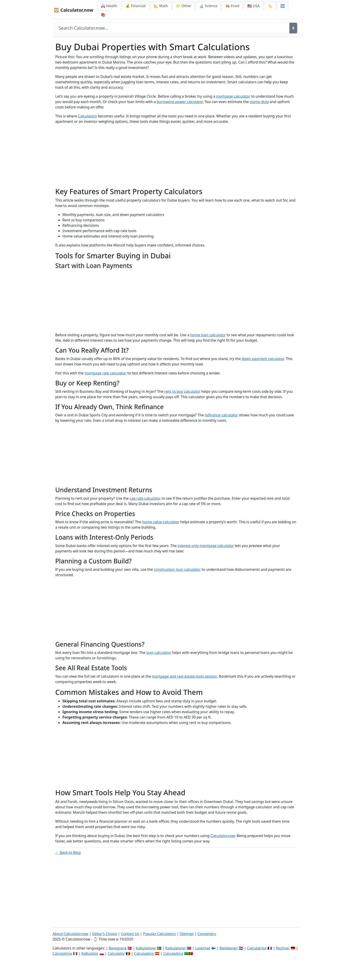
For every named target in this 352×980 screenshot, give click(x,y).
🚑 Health (109, 6)
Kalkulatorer (176, 948)
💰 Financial (136, 6)
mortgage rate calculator (106, 373)
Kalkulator (90, 954)
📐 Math (161, 6)
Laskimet (203, 948)
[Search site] (172, 28)
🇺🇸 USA (254, 6)
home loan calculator (208, 335)
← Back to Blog (68, 853)
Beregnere (118, 948)
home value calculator (161, 522)
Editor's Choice (104, 934)
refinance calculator (221, 415)
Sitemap (187, 934)
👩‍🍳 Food (232, 6)
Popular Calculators (159, 934)
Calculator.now (223, 836)
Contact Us (130, 934)
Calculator (116, 954)
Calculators (88, 116)
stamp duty (259, 102)
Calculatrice (257, 948)
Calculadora (144, 954)
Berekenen (229, 948)
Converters (207, 934)
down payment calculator (263, 359)
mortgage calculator (233, 96)
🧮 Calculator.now (74, 10)
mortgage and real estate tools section (185, 676)
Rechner (283, 948)
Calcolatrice (62, 954)
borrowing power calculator (180, 102)
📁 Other (184, 6)
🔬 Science (208, 6)
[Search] (293, 28)
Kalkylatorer (146, 948)
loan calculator (159, 653)
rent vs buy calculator (182, 391)
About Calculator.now (70, 934)
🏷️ (270, 6)
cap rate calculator (145, 498)
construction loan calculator (177, 569)
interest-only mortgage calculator (206, 546)
